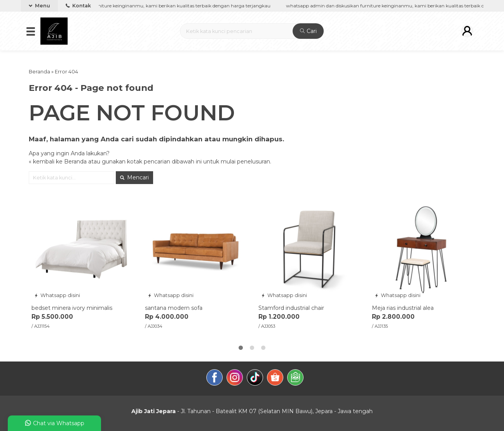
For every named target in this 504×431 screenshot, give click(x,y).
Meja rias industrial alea (403, 308)
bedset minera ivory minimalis (72, 308)
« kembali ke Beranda (58, 162)
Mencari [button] (134, 177)
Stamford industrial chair (291, 308)
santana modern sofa (174, 308)
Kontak (78, 6)
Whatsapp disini (57, 295)
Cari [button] (308, 31)
